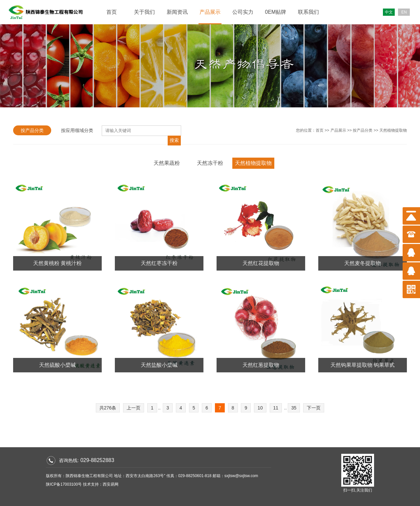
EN (404, 12)
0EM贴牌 (276, 12)
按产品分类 (32, 130)
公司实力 (243, 12)
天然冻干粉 (210, 163)
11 (276, 408)
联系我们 (308, 12)
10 (260, 408)
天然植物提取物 (393, 130)
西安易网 (111, 484)
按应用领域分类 (77, 130)
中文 (389, 12)
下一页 (314, 408)
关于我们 (144, 12)
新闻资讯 (177, 12)
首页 (112, 12)
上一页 (134, 408)
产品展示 (210, 12)
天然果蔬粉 (167, 163)
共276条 (108, 408)
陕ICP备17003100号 (64, 484)
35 (294, 408)
